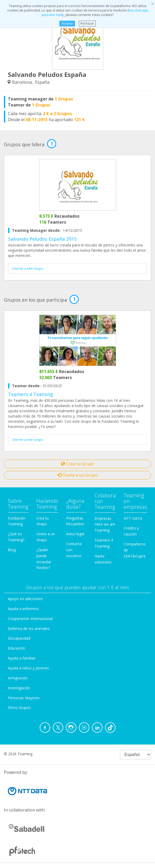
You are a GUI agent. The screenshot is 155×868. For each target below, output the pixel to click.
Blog (12, 550)
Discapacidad (19, 638)
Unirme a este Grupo (28, 269)
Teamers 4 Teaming (31, 394)
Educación (16, 648)
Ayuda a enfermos (23, 609)
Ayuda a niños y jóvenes (28, 668)
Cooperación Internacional (30, 619)
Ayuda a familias (22, 658)
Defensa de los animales (29, 629)
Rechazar (87, 23)
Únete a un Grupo (77, 475)
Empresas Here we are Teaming (105, 524)
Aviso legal (75, 534)
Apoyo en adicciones (25, 599)
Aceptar (67, 23)
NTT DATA (133, 518)
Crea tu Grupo (77, 464)
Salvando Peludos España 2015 (42, 239)
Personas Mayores (24, 698)
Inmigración (18, 678)
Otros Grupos (19, 708)
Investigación (19, 688)
